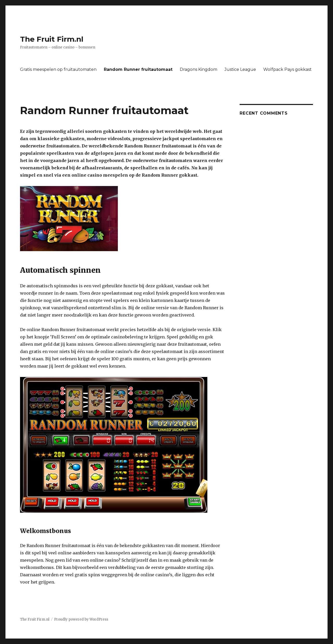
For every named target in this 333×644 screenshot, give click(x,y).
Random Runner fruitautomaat (138, 69)
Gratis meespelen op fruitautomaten (58, 69)
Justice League (240, 69)
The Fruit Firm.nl (52, 39)
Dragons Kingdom (198, 69)
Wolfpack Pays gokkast (287, 69)
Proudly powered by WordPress (81, 619)
